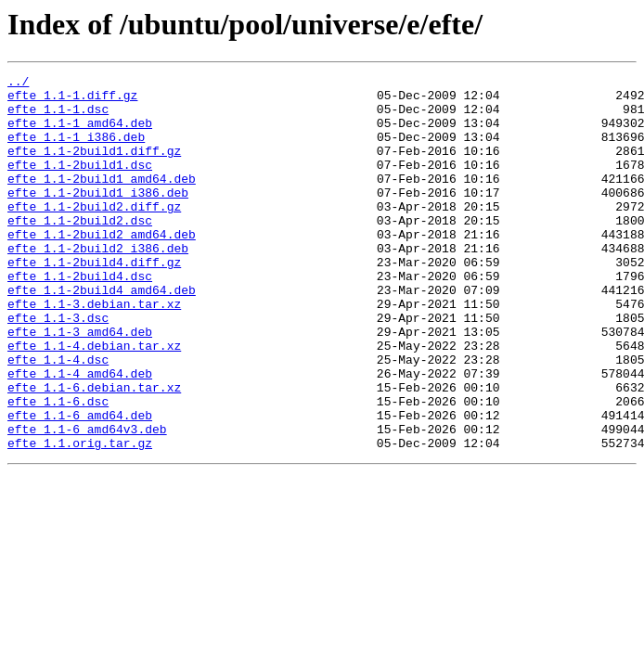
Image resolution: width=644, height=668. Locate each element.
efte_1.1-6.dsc (58, 468)
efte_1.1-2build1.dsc (80, 184)
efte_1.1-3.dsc (58, 367)
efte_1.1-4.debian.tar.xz (94, 401)
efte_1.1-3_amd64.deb (80, 384)
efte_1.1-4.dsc (58, 417)
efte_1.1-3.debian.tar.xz (94, 351)
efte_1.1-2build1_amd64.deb (102, 200)
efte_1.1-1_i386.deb (76, 150)
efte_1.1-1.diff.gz (72, 100)
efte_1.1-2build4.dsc (80, 317)
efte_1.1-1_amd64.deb (80, 134)
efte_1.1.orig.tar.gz (80, 518)
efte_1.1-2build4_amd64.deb (102, 334)
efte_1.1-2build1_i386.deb (98, 217)
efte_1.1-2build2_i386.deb (98, 284)
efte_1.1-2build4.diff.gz (94, 301)
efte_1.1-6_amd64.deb (80, 484)
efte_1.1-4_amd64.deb (80, 434)
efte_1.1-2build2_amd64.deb (102, 267)
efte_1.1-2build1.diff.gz (94, 167)
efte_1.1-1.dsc (58, 117)
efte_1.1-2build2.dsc (80, 250)
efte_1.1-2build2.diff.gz (94, 234)
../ (18, 83)
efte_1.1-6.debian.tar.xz (94, 451)
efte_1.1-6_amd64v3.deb (87, 501)
